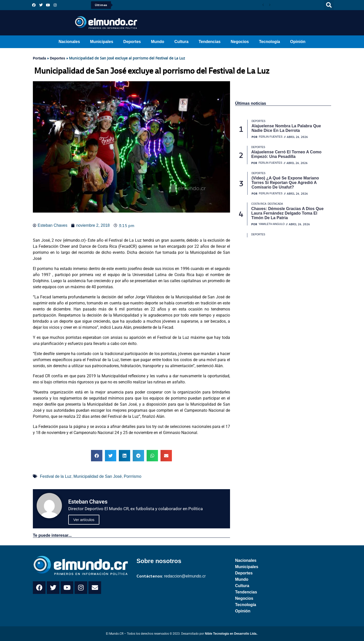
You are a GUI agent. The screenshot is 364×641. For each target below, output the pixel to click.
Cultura (181, 42)
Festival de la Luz (56, 476)
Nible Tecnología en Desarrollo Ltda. (231, 634)
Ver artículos (84, 520)
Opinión (298, 42)
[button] (329, 5)
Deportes (132, 42)
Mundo (157, 42)
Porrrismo (133, 476)
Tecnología (270, 42)
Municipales (102, 42)
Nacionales (69, 42)
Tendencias (210, 42)
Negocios (240, 42)
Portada (39, 58)
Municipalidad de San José (98, 476)
